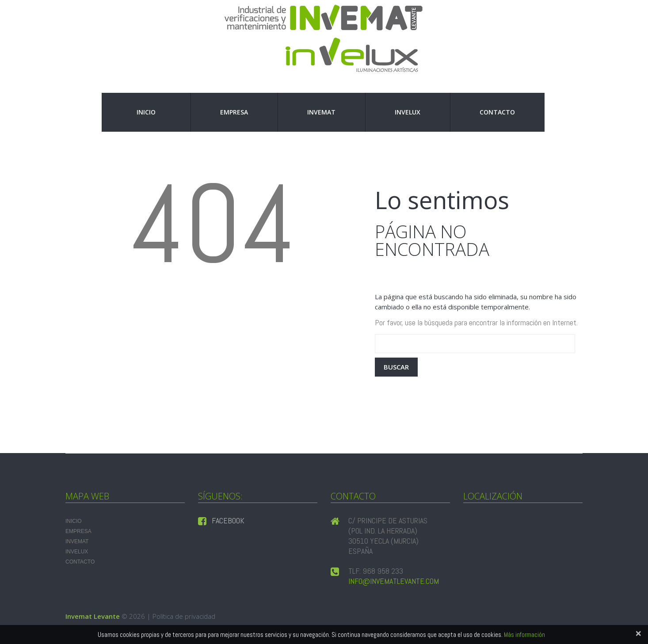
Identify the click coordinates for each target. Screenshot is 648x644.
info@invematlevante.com (394, 581)
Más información (524, 634)
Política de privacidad (184, 616)
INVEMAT (321, 112)
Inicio (146, 112)
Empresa (234, 112)
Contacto (497, 112)
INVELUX (408, 112)
